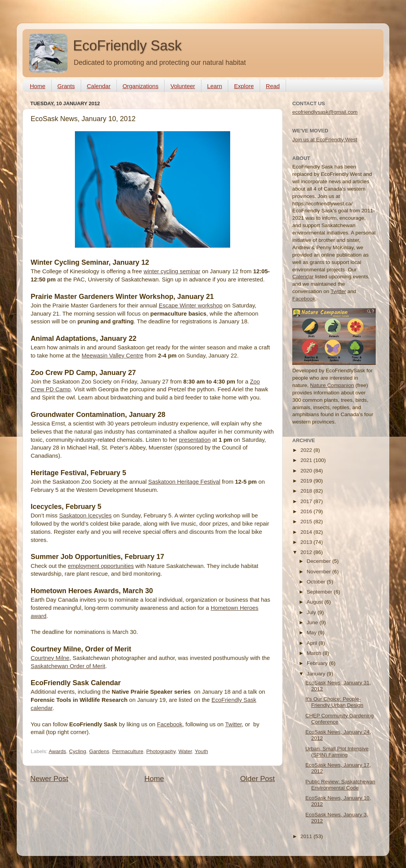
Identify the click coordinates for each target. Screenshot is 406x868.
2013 (307, 542)
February (318, 663)
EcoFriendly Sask (127, 46)
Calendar (99, 86)
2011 (307, 836)
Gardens (99, 751)
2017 (307, 501)
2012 (307, 552)
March (315, 653)
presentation (195, 440)
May (312, 633)
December (319, 561)
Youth (201, 751)
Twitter (233, 724)
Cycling (78, 751)
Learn (215, 86)
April (313, 643)
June (313, 622)
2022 (307, 450)
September (320, 592)
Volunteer (183, 86)
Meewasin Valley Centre (112, 356)
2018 (307, 491)
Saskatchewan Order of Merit (68, 666)
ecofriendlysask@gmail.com (325, 112)
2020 (307, 471)
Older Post (258, 779)
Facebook (169, 724)
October (317, 582)
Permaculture (128, 751)
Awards (58, 751)
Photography (161, 751)
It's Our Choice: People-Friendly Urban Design (334, 702)
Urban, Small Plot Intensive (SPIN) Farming (337, 752)
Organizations (141, 86)
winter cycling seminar (172, 271)
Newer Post (49, 779)
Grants (66, 86)
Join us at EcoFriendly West (325, 140)
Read (273, 86)
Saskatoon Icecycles (85, 516)
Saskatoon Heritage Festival (184, 482)
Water (185, 751)
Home (38, 86)
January (317, 674)
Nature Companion (332, 385)
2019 (307, 481)
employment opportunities (101, 566)
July (312, 612)
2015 (307, 522)
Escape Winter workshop (191, 306)
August (316, 602)
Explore (244, 86)
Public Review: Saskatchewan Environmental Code (340, 785)
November (319, 572)
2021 (307, 460)
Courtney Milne (50, 658)
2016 (307, 511)
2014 (307, 532)
